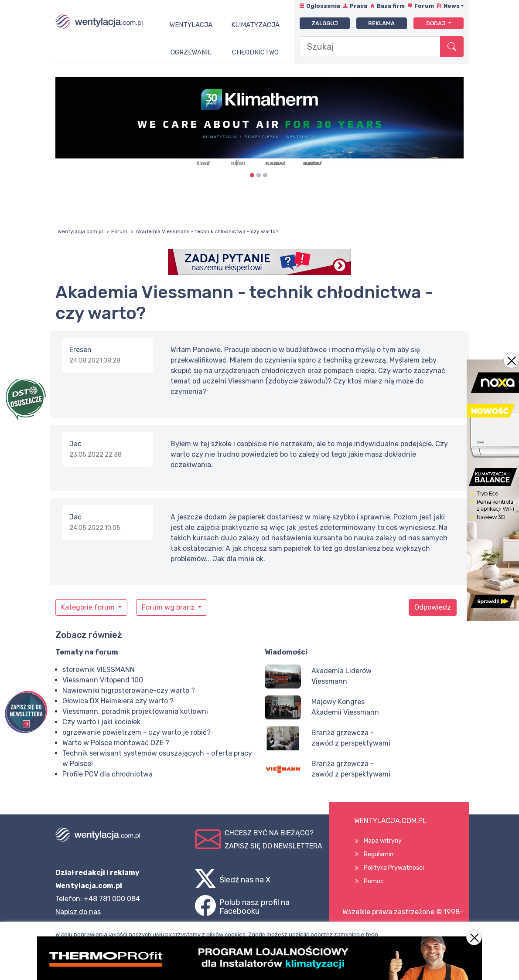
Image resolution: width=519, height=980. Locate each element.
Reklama (381, 23)
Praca (359, 6)
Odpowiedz (433, 607)
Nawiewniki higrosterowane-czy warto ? (129, 690)
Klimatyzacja (255, 25)
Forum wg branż (169, 607)
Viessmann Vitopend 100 (103, 680)
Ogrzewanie (191, 52)
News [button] (452, 6)
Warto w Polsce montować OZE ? (116, 743)
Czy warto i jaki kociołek (101, 722)
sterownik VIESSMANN (99, 670)
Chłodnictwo (255, 52)
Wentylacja (191, 25)
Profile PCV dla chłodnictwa (108, 774)
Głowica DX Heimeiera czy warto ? (118, 701)
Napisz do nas (78, 912)
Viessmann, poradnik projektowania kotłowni (135, 711)
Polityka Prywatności (394, 868)
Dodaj (437, 23)
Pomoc (374, 881)
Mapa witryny (383, 841)
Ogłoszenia (323, 6)
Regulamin (379, 854)
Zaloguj (325, 23)
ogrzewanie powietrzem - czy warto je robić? (137, 732)
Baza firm (391, 6)
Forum (424, 6)
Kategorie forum (89, 607)
